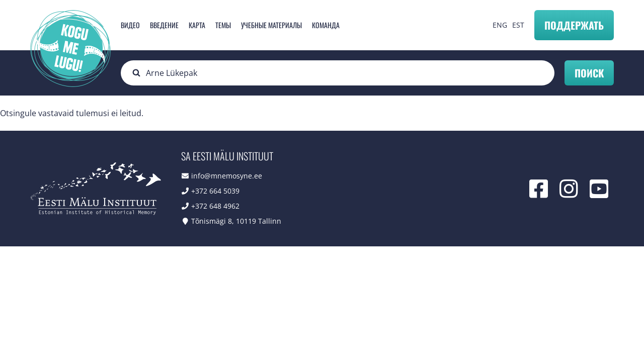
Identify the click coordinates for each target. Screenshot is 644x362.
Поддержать (574, 25)
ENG (500, 25)
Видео (130, 25)
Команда (326, 25)
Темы (223, 25)
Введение (164, 25)
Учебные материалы (271, 25)
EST (518, 25)
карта (197, 25)
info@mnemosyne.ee (227, 176)
